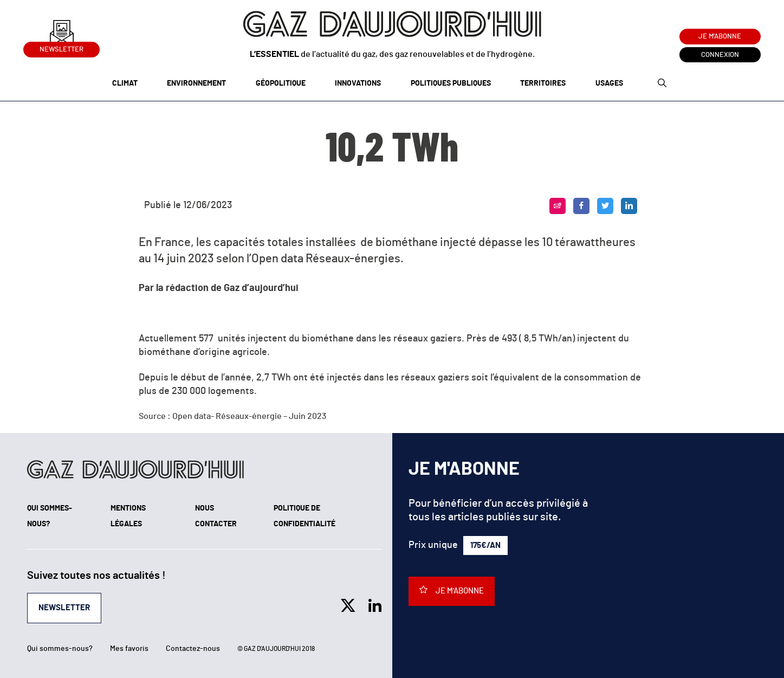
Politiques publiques (451, 83)
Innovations (358, 83)
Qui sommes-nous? (60, 649)
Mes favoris (129, 649)
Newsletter (61, 47)
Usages (609, 83)
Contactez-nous (193, 649)
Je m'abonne (720, 37)
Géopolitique (281, 83)
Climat (125, 83)
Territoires (543, 83)
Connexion (720, 55)
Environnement (196, 83)
